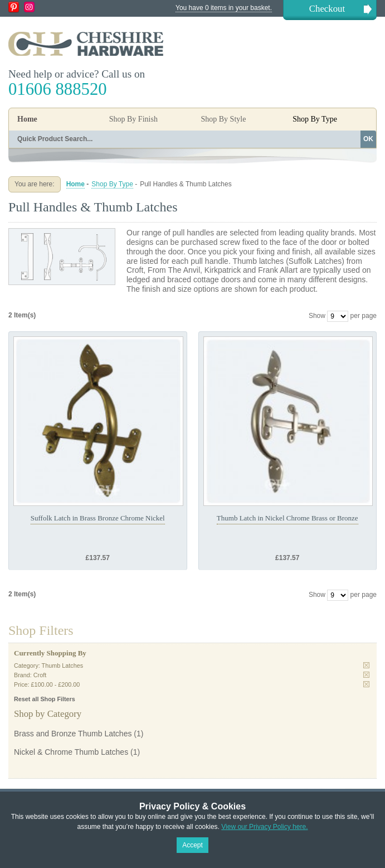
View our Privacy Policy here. (264, 827)
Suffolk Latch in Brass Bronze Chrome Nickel (98, 518)
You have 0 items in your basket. (224, 8)
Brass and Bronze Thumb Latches (73, 734)
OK (368, 139)
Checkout (327, 9)
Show (317, 316)
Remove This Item (366, 665)
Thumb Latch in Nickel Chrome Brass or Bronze (287, 518)
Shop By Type (112, 184)
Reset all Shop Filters (45, 699)
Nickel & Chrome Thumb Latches (71, 752)
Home (27, 119)
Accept (192, 845)
